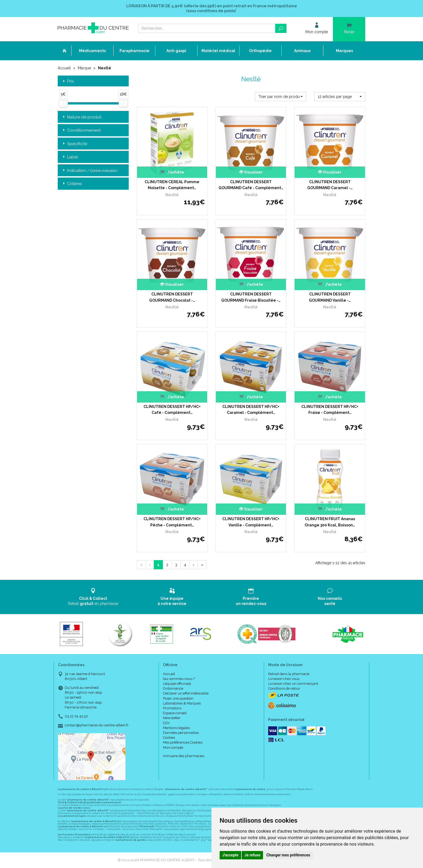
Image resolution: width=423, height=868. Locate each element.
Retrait (93, 597)
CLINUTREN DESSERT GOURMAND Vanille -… (330, 297)
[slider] (63, 103)
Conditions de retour (284, 688)
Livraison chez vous (284, 679)
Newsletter (172, 718)
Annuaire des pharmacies (184, 756)
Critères (72, 184)
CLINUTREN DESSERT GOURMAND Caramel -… (330, 185)
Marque (84, 68)
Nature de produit (82, 117)
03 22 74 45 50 (76, 716)
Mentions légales (176, 728)
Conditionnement (81, 130)
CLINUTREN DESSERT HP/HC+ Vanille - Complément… (251, 522)
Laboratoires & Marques (182, 703)
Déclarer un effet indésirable (186, 693)
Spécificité (74, 144)
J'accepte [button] (230, 855)
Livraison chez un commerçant (293, 684)
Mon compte (173, 748)
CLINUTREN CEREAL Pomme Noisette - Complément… (172, 185)
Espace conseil (175, 713)
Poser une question (178, 698)
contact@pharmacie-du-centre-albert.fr (97, 725)
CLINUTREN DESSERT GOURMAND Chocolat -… (172, 297)
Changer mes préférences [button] (288, 855)
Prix (68, 81)
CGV (166, 723)
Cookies (169, 738)
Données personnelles (181, 733)
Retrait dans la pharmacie (289, 674)
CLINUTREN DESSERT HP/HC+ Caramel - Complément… (251, 410)
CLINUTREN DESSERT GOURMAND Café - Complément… (251, 185)
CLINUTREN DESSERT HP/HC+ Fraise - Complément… (330, 410)
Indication (90, 171)
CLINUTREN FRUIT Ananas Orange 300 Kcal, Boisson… (330, 522)
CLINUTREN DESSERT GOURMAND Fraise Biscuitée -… (251, 297)
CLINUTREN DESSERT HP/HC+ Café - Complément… (172, 410)
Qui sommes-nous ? (179, 679)
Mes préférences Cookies (183, 742)
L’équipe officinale (177, 684)
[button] (280, 97)
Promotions (172, 708)
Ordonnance (173, 688)
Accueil (64, 68)
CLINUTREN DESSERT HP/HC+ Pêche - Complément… (172, 522)
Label (70, 157)
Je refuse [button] (252, 855)
